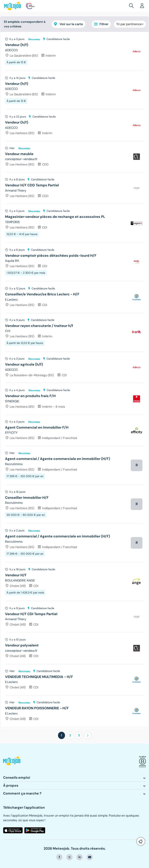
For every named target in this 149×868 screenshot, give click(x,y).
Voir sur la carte (68, 24)
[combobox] (130, 24)
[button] (132, 6)
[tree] (74, 379)
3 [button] (79, 735)
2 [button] (70, 735)
